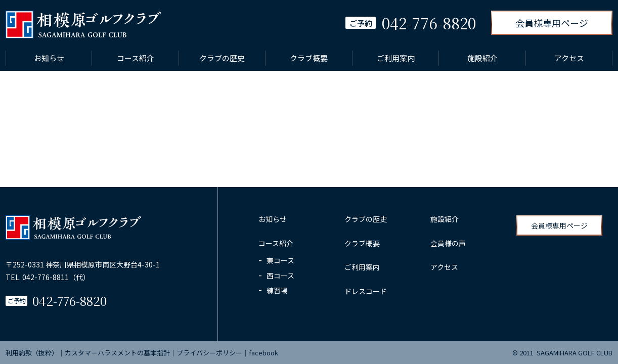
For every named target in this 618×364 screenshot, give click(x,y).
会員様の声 (448, 243)
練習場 (277, 290)
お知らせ (49, 58)
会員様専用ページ (552, 23)
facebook (263, 353)
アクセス (569, 58)
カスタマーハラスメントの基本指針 (117, 353)
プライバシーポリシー (209, 353)
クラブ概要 (309, 58)
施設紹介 (482, 58)
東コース (280, 260)
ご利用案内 (396, 58)
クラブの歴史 (222, 58)
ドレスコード (366, 291)
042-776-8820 (70, 301)
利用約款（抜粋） (32, 353)
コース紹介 (136, 58)
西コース (280, 276)
